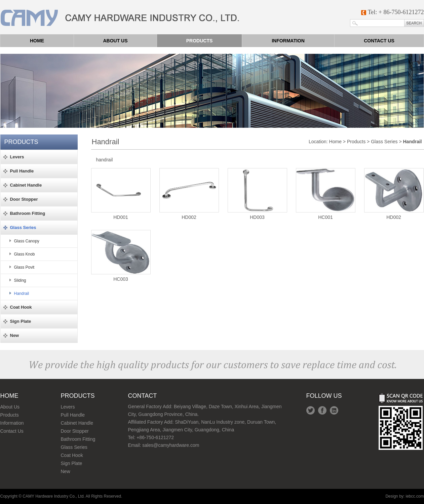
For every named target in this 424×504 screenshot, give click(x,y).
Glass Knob (25, 254)
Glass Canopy (27, 241)
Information (288, 41)
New (66, 471)
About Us (10, 407)
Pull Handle (73, 415)
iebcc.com (415, 496)
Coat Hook (72, 455)
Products (200, 41)
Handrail (22, 294)
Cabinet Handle (77, 423)
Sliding (20, 280)
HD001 (121, 194)
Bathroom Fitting (78, 439)
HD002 (189, 194)
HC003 (121, 256)
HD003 (257, 194)
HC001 (326, 194)
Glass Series (384, 142)
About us (115, 41)
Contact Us (12, 431)
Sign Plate (72, 463)
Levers (68, 407)
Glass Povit (24, 267)
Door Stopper (75, 431)
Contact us (379, 41)
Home (37, 41)
